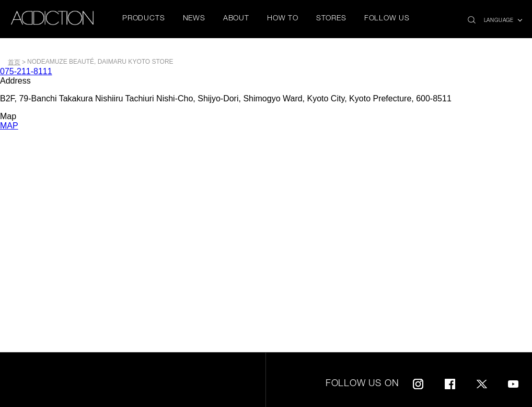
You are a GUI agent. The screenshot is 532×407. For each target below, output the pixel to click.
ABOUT (236, 19)
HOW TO (283, 19)
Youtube (513, 382)
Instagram (418, 382)
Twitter (482, 382)
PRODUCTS (143, 19)
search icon (472, 17)
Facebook (450, 382)
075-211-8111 (26, 71)
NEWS (194, 19)
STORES (331, 19)
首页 (14, 62)
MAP (9, 126)
